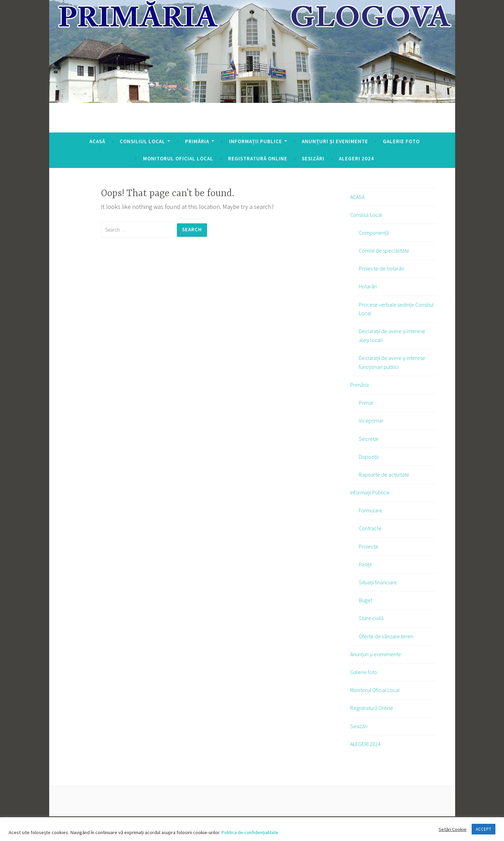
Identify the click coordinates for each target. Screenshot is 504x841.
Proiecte (369, 546)
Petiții (365, 564)
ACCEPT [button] (484, 829)
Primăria (197, 141)
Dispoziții (369, 457)
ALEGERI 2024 (356, 158)
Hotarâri (368, 286)
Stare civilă (371, 618)
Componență (374, 233)
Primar (366, 403)
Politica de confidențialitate (249, 832)
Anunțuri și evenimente (335, 141)
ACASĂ (97, 141)
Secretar (369, 439)
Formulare (371, 510)
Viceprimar (371, 420)
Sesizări (313, 158)
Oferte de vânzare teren (386, 636)
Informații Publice (256, 141)
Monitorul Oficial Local (178, 158)
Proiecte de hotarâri (382, 268)
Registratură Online (258, 158)
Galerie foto (401, 141)
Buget (366, 600)
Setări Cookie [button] (453, 829)
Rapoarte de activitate (384, 475)
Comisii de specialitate (384, 251)
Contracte (370, 528)
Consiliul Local (142, 141)
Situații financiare (378, 582)
